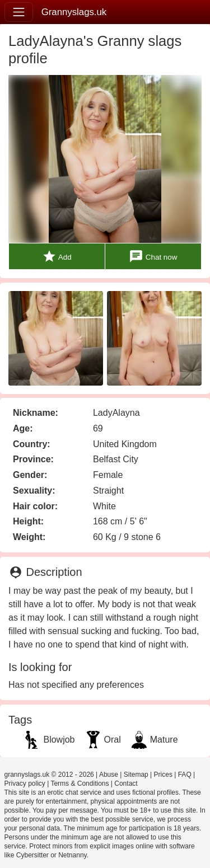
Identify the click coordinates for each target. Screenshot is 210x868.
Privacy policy (25, 783)
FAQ (185, 775)
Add (57, 257)
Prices (163, 775)
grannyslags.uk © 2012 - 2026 (49, 775)
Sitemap (136, 775)
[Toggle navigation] (19, 12)
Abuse (109, 775)
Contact (126, 783)
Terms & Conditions (80, 783)
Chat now (153, 257)
